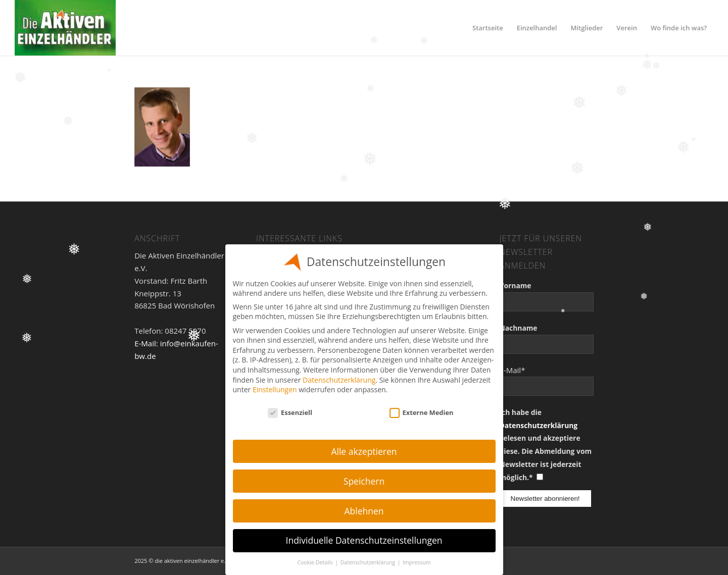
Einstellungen (275, 389)
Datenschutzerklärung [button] (369, 562)
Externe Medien (422, 412)
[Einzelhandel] (65, 28)
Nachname (519, 328)
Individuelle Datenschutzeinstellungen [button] (364, 540)
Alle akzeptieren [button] (364, 451)
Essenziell (290, 412)
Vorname (516, 285)
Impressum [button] (417, 562)
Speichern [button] (364, 481)
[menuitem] (488, 28)
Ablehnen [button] (364, 511)
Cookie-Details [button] (316, 562)
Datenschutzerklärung (539, 425)
